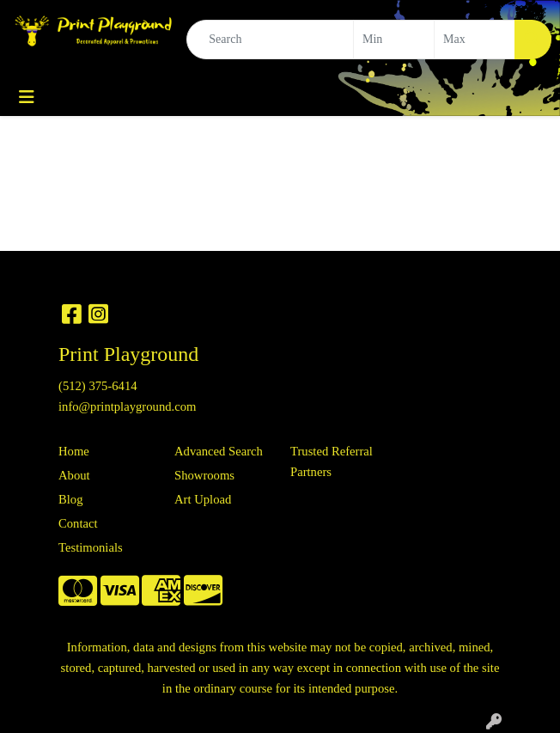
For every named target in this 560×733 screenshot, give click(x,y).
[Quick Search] (270, 40)
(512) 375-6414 (98, 386)
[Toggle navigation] (27, 97)
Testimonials (91, 547)
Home (74, 451)
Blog (71, 499)
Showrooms (204, 475)
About (74, 475)
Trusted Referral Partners (332, 461)
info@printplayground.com (127, 406)
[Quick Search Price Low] (394, 40)
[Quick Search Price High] (475, 40)
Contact (78, 523)
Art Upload (203, 499)
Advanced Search (219, 451)
